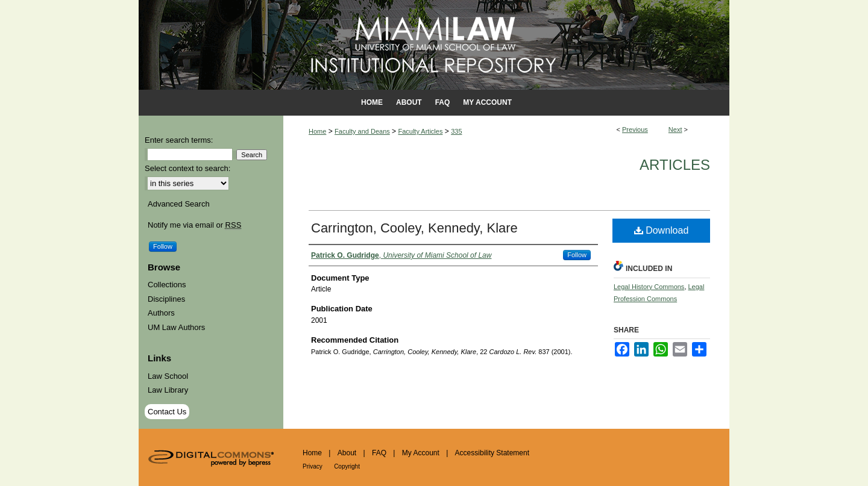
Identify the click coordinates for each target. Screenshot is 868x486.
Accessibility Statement (492, 453)
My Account (421, 453)
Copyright (347, 466)
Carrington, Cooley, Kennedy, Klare (414, 228)
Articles (675, 165)
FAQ (379, 453)
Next (675, 129)
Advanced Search (179, 204)
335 (456, 131)
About (347, 453)
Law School (168, 376)
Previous (635, 129)
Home (317, 131)
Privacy (313, 466)
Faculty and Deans (362, 131)
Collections (167, 285)
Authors (161, 313)
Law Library (168, 390)
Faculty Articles (420, 131)
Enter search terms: (179, 140)
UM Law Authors (176, 327)
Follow (577, 255)
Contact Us (167, 412)
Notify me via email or (194, 225)
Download (662, 230)
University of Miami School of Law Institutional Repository (434, 45)
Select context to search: (187, 168)
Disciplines (166, 299)
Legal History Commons (649, 287)
